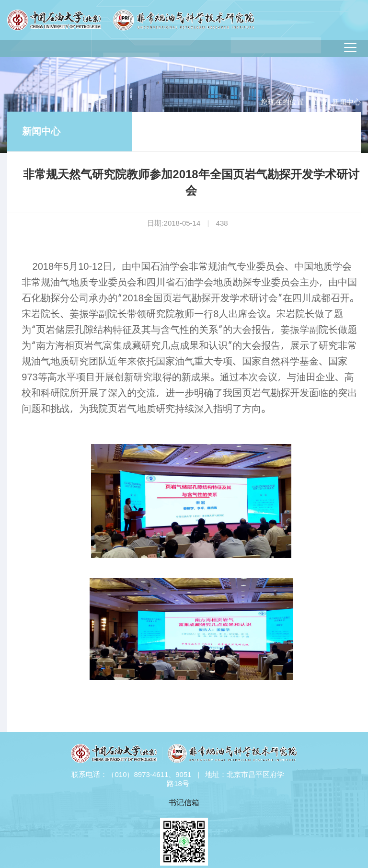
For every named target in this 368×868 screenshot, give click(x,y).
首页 (320, 102)
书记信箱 (184, 803)
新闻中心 (41, 131)
